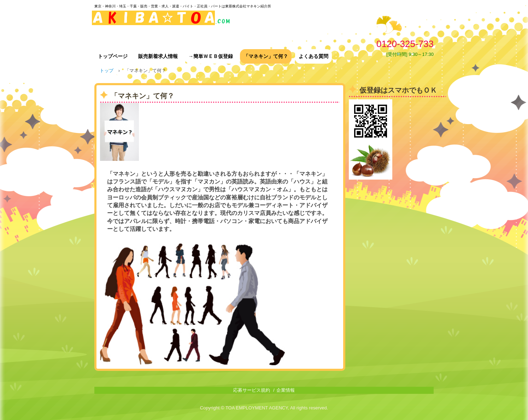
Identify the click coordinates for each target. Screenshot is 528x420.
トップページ (113, 56)
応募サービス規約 (252, 390)
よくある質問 (313, 56)
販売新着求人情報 (158, 56)
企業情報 (286, 390)
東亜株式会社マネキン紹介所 (162, 22)
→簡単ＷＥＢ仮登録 (211, 56)
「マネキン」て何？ (266, 56)
